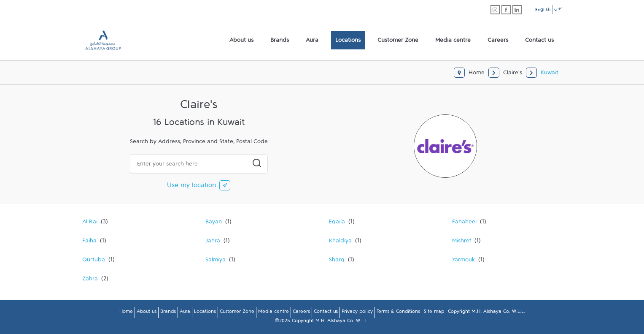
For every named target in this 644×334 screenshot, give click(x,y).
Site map (434, 313)
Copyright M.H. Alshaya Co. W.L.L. (486, 313)
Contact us (326, 313)
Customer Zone (237, 313)
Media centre (273, 313)
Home (126, 313)
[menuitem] (241, 41)
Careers (301, 313)
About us (147, 313)
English (543, 11)
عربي (558, 9)
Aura (185, 313)
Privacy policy (357, 313)
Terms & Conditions (398, 313)
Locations (205, 313)
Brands (168, 313)
